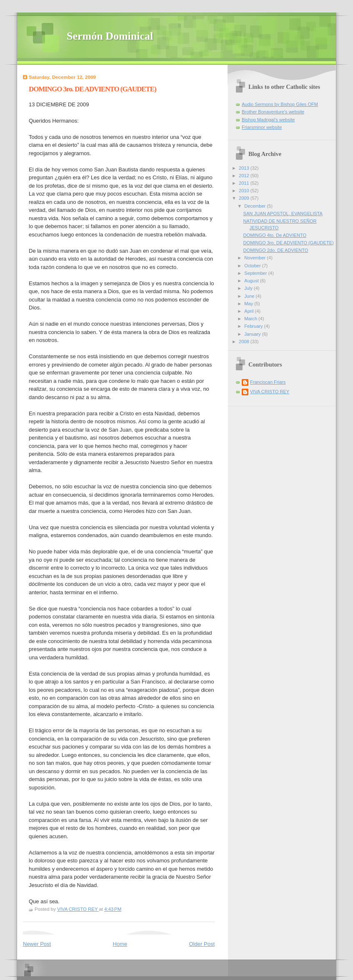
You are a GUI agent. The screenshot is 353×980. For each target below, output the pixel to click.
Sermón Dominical (110, 36)
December (255, 206)
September (256, 273)
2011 (245, 183)
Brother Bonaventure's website (273, 112)
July (249, 288)
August (252, 281)
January (253, 334)
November (255, 258)
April (249, 311)
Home (120, 944)
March (251, 319)
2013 (245, 168)
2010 (245, 191)
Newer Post (37, 944)
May (249, 304)
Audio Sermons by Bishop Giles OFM (280, 104)
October (253, 266)
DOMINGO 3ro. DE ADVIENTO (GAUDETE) (289, 243)
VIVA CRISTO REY (270, 392)
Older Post (202, 944)
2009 (245, 198)
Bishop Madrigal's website (268, 120)
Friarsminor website (262, 127)
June (250, 296)
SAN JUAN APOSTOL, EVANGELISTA (283, 214)
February (254, 326)
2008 (245, 342)
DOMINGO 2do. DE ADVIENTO (276, 250)
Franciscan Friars (268, 382)
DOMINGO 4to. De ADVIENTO (275, 235)
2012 (245, 176)
